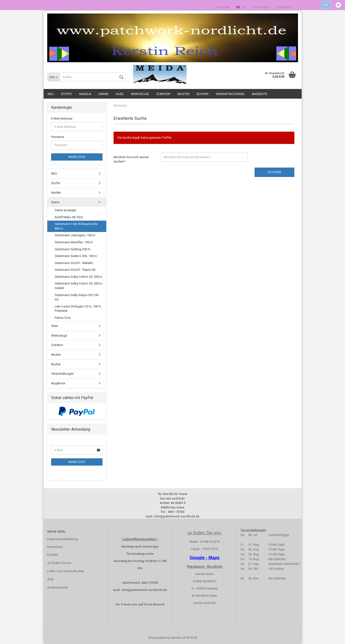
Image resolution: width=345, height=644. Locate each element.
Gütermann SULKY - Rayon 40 (75, 270)
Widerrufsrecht (58, 587)
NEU (51, 94)
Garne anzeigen (66, 210)
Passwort (58, 137)
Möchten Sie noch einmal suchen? (131, 159)
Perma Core (63, 318)
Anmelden (77, 157)
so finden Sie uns (59, 563)
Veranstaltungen (230, 94)
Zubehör (163, 94)
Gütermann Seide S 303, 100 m (76, 256)
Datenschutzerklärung (63, 539)
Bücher (203, 94)
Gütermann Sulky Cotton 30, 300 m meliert (78, 286)
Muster (183, 94)
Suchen (274, 172)
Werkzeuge (140, 94)
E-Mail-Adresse (62, 119)
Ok (326, 5)
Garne (103, 94)
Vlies (120, 94)
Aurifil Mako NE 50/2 (69, 217)
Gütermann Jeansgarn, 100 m (75, 235)
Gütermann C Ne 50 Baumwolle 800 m (76, 226)
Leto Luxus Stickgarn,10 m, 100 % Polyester (78, 309)
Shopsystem (157, 638)
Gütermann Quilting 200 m (73, 249)
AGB (50, 579)
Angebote (260, 94)
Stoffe (66, 94)
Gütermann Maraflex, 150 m (74, 242)
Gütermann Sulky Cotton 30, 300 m (78, 277)
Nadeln (85, 94)
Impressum (55, 547)
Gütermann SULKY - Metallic (74, 263)
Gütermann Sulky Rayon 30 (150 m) (77, 297)
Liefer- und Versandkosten (66, 571)
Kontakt (53, 555)
